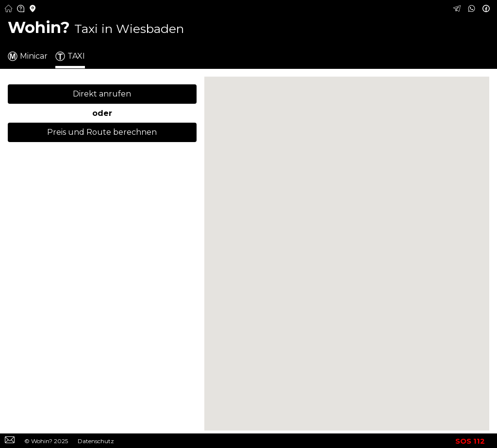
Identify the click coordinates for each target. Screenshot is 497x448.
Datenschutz (96, 441)
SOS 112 (470, 441)
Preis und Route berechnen (102, 132)
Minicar (28, 56)
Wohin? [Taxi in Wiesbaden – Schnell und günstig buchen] (96, 27)
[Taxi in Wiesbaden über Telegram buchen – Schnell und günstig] (458, 9)
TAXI (70, 56)
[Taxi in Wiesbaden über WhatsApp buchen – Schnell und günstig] (473, 9)
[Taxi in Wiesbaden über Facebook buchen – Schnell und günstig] (487, 9)
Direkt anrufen (102, 94)
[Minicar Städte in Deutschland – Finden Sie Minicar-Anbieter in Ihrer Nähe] (33, 9)
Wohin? (42, 441)
